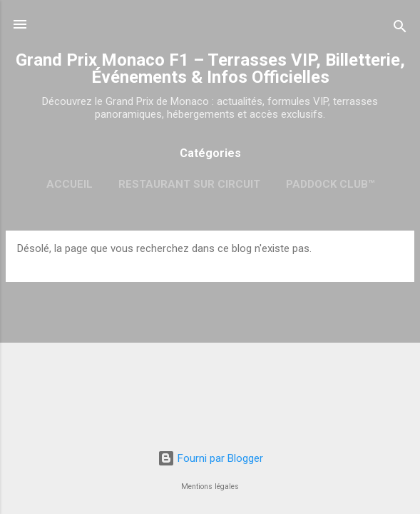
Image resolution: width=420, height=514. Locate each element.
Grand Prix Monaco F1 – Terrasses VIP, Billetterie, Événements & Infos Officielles (210, 69)
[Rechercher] (400, 29)
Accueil (70, 184)
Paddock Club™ (330, 184)
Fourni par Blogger (210, 458)
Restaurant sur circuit (189, 184)
